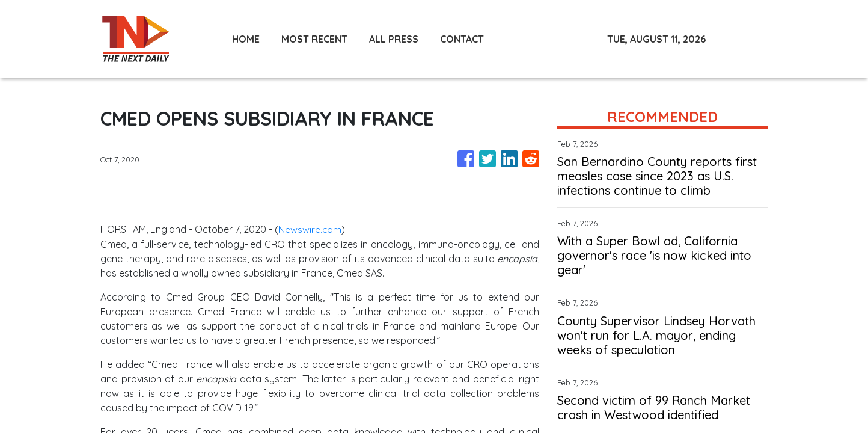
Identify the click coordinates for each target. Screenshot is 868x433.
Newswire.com (310, 229)
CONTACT (462, 39)
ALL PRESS (394, 39)
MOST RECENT (314, 39)
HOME (246, 39)
